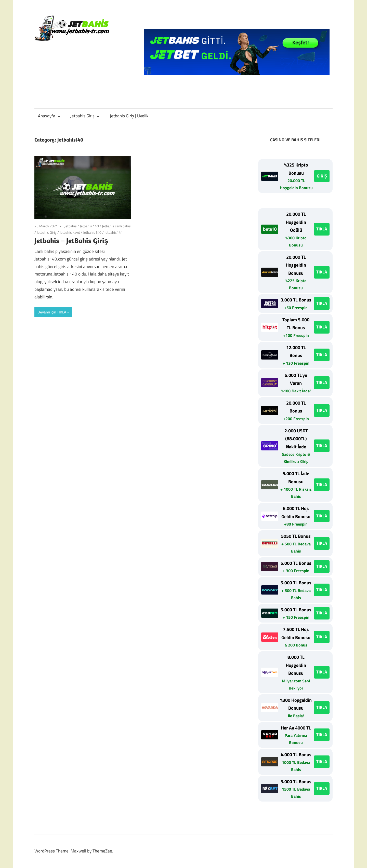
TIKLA (322, 229)
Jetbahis (71, 226)
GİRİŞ (322, 176)
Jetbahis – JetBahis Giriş (71, 240)
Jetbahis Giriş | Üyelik (129, 116)
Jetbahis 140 (89, 226)
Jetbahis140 (92, 232)
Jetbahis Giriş (85, 116)
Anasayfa (49, 116)
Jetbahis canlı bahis (116, 226)
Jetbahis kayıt (70, 232)
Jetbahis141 (114, 232)
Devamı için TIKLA (52, 312)
